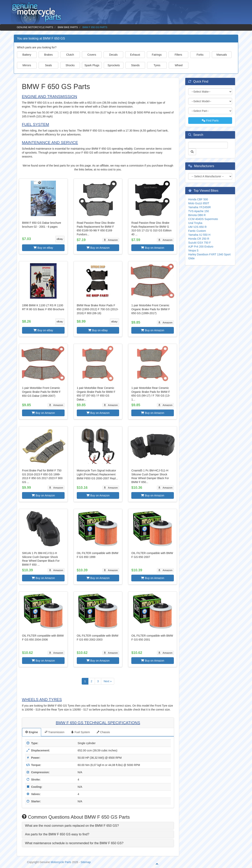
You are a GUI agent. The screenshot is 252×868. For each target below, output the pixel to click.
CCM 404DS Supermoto (203, 219)
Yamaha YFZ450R (200, 207)
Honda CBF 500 (198, 199)
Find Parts (210, 121)
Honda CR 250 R (199, 239)
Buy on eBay (43, 248)
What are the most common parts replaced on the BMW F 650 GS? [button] (72, 826)
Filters (178, 55)
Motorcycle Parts (61, 862)
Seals (48, 65)
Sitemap (86, 862)
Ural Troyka (195, 223)
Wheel (179, 65)
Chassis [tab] (103, 732)
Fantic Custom (197, 231)
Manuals (222, 55)
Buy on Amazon (98, 248)
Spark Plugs (92, 65)
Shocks (70, 65)
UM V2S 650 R (197, 227)
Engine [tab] (32, 732)
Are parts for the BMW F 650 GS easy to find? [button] (57, 834)
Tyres (157, 65)
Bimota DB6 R (197, 215)
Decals (113, 55)
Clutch (70, 55)
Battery (27, 55)
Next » (107, 681)
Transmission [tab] (55, 732)
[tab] (98, 826)
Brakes (48, 55)
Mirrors (27, 65)
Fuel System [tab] (81, 732)
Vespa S (193, 250)
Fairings (157, 55)
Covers (92, 55)
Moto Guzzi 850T (199, 203)
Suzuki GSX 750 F (200, 243)
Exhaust (135, 55)
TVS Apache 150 (199, 211)
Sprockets (114, 65)
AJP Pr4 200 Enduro (201, 247)
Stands (135, 65)
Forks (200, 55)
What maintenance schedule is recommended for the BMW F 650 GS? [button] (74, 843)
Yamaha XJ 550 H (199, 235)
